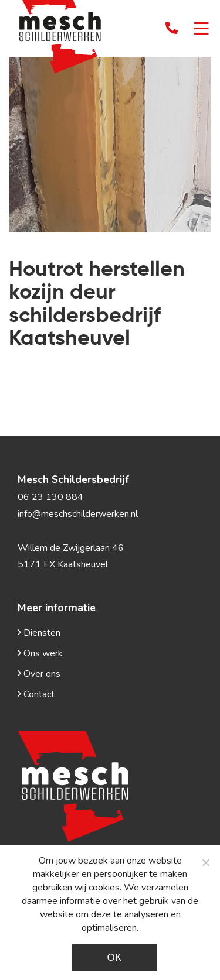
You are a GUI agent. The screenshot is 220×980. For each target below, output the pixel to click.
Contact (36, 694)
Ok (114, 957)
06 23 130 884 (50, 497)
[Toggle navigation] (202, 30)
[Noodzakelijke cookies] (205, 862)
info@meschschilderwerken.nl (78, 514)
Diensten (39, 633)
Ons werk (40, 653)
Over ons (39, 674)
